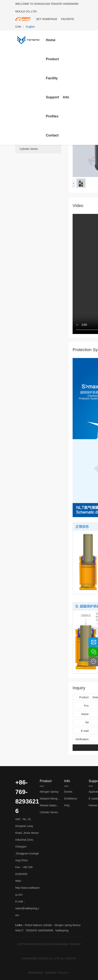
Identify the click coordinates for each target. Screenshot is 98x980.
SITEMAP (51, 973)
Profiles (52, 116)
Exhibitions (71, 799)
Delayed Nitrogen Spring (50, 799)
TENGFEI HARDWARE (40, 930)
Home (51, 40)
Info (66, 97)
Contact (52, 135)
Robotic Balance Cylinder (50, 805)
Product (52, 59)
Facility (52, 78)
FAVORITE (68, 19)
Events (68, 792)
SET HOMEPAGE (47, 19)
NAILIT (19, 930)
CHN (18, 27)
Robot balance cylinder (39, 925)
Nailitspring (62, 930)
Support (52, 97)
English (30, 27)
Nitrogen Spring (49, 792)
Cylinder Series (29, 149)
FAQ (67, 805)
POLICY (63, 973)
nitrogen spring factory (67, 925)
